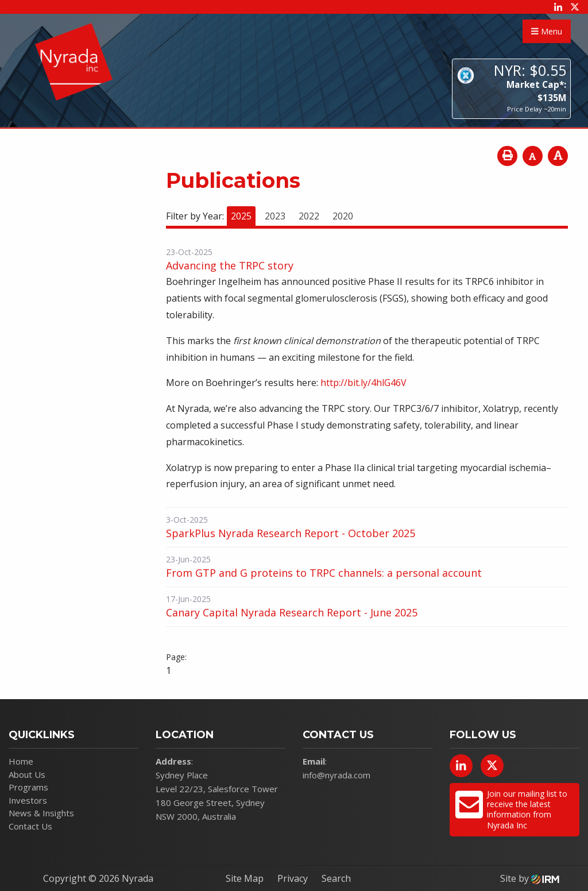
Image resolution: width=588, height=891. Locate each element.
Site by (530, 878)
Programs (28, 787)
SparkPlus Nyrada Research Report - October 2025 (291, 533)
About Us (27, 774)
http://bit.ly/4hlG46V (363, 383)
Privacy (293, 878)
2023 (275, 216)
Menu (547, 31)
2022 (309, 216)
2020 (343, 216)
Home (21, 761)
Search (336, 878)
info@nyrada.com (336, 775)
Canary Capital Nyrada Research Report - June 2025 (292, 612)
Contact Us (30, 826)
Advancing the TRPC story (230, 265)
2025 (241, 216)
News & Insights (41, 813)
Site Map (245, 878)
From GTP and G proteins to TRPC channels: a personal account (324, 573)
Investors (28, 800)
